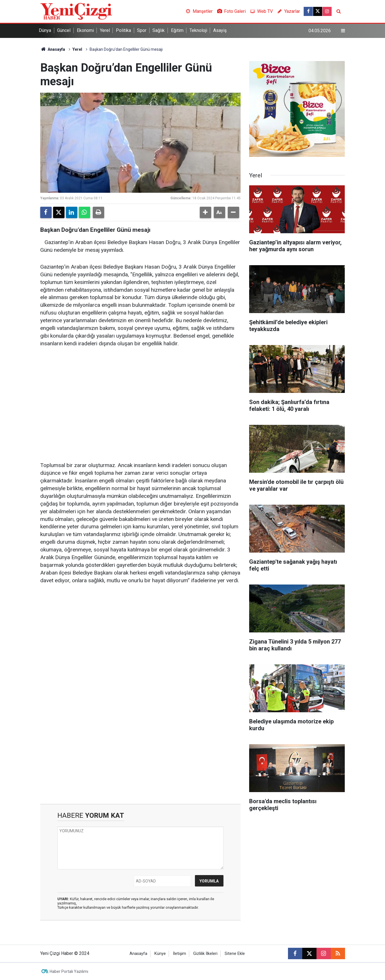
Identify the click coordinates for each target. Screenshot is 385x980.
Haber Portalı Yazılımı (69, 971)
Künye (160, 954)
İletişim (180, 954)
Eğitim (177, 30)
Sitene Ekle (235, 954)
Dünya (45, 30)
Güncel (64, 30)
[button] (205, 212)
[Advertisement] (140, 397)
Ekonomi (85, 30)
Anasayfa (53, 49)
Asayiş (220, 30)
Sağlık (159, 30)
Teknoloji (198, 30)
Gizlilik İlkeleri (205, 954)
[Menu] (343, 31)
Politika (123, 30)
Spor (142, 30)
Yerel (105, 30)
